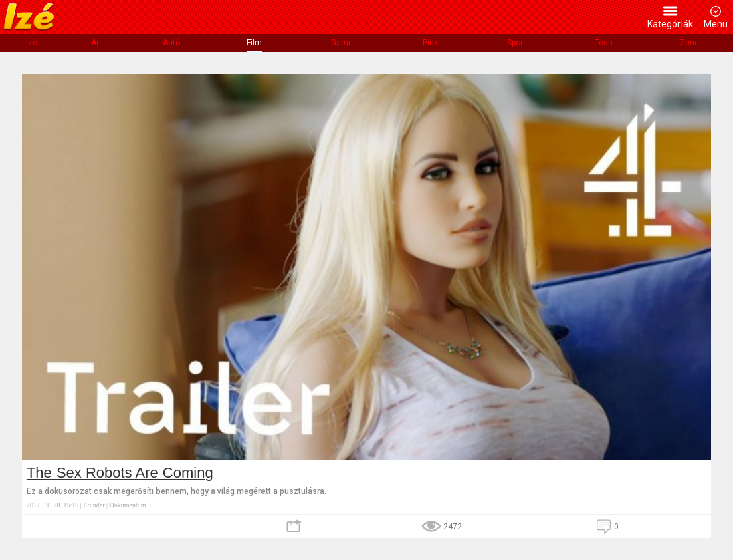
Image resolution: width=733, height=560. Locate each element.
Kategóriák (670, 24)
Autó (171, 43)
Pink (430, 43)
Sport (516, 43)
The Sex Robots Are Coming (120, 473)
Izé (32, 43)
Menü (716, 24)
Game (342, 43)
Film (254, 43)
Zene (689, 43)
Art (96, 43)
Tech (604, 43)
